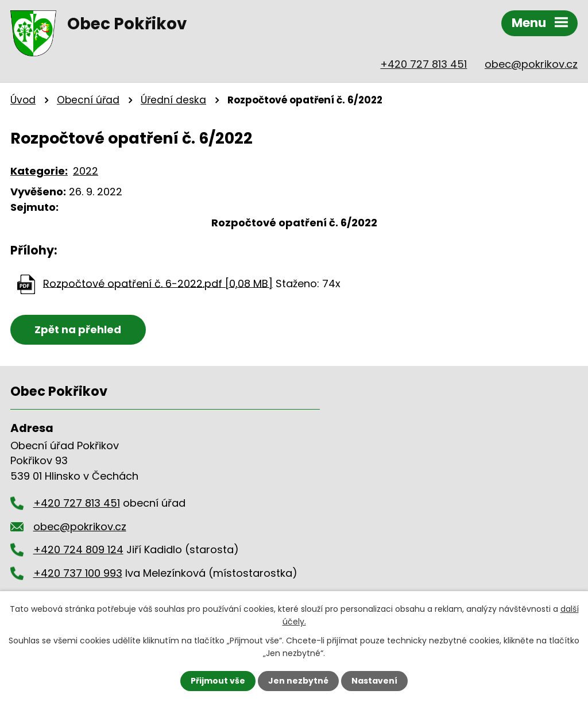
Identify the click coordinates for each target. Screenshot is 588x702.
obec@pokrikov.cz (531, 64)
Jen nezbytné (298, 681)
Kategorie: (39, 171)
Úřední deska (173, 100)
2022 (86, 171)
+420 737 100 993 (78, 573)
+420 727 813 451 (423, 64)
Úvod (23, 100)
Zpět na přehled (78, 329)
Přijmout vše (218, 681)
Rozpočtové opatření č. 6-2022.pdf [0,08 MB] (158, 283)
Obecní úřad (88, 100)
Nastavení (374, 681)
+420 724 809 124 (78, 549)
